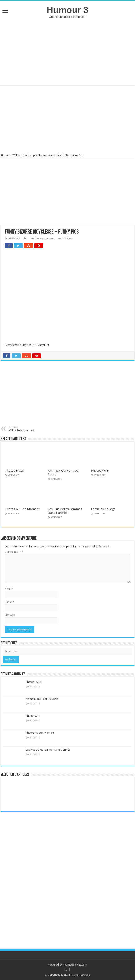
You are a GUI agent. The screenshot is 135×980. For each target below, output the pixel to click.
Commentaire (14, 552)
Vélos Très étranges (25, 155)
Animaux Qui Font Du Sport (42, 699)
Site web (10, 615)
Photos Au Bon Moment (22, 509)
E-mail (10, 602)
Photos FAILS (14, 471)
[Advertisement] (67, 52)
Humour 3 (67, 10)
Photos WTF (100, 471)
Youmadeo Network (75, 965)
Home (6, 155)
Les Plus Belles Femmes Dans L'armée (65, 511)
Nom (9, 589)
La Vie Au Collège (103, 509)
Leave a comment (45, 238)
